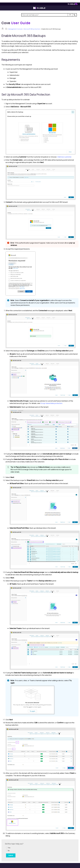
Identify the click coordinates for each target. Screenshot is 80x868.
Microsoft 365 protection (32, 29)
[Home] (16, 23)
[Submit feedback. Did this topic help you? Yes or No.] (32, 850)
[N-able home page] (40, 9)
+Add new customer (64, 157)
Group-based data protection (51, 403)
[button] (70, 15)
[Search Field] (49, 15)
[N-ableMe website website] (73, 4)
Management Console (15, 29)
